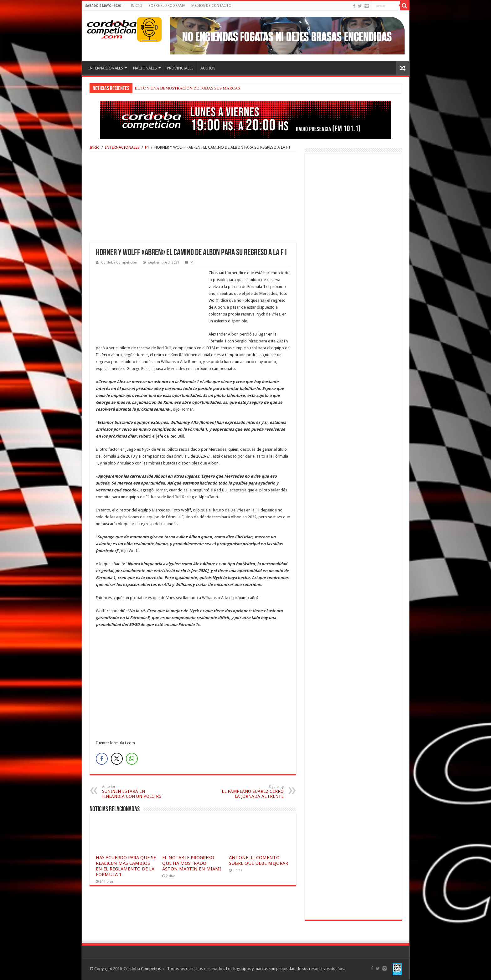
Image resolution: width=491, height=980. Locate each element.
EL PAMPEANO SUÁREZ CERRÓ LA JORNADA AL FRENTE (252, 792)
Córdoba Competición (119, 262)
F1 (147, 147)
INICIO (136, 6)
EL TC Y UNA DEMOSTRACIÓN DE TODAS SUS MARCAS (188, 88)
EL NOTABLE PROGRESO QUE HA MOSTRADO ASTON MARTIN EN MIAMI (192, 863)
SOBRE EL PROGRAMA (167, 6)
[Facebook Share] (102, 759)
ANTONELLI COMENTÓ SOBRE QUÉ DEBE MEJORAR (258, 860)
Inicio (95, 147)
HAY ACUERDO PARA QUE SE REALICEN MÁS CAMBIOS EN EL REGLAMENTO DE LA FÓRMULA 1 (126, 866)
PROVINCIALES (180, 68)
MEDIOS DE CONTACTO (211, 6)
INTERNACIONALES (106, 68)
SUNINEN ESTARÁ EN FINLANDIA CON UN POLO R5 (134, 792)
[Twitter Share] (117, 759)
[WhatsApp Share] (132, 759)
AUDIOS (208, 68)
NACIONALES (145, 68)
